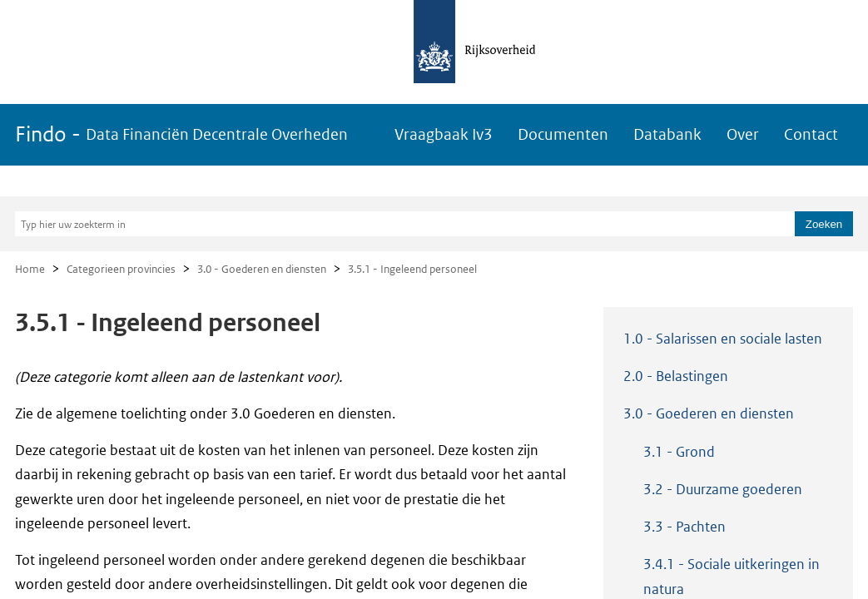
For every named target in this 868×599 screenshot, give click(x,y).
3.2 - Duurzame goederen (723, 489)
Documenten (563, 134)
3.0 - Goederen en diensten (262, 269)
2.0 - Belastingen (676, 376)
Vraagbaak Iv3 (444, 134)
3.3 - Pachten (684, 527)
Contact (811, 134)
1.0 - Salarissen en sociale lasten (723, 339)
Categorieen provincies (121, 269)
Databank (667, 134)
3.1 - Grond (679, 452)
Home (30, 269)
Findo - (181, 134)
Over (743, 134)
